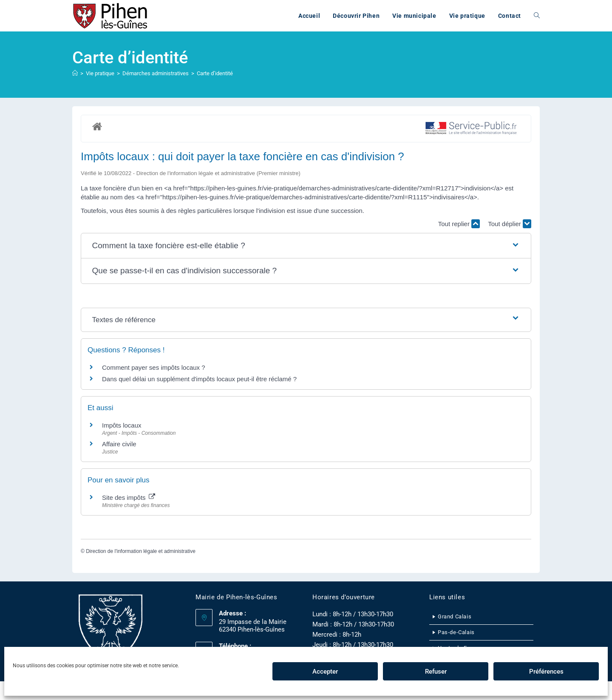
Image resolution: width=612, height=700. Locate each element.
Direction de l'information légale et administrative (141, 551)
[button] (306, 246)
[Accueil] (75, 73)
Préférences (546, 672)
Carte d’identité (215, 73)
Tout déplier (510, 224)
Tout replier (459, 224)
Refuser (436, 672)
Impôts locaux (122, 425)
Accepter (325, 672)
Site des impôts (129, 497)
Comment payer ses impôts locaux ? (154, 367)
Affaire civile (119, 444)
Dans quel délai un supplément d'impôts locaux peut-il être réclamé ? (199, 379)
